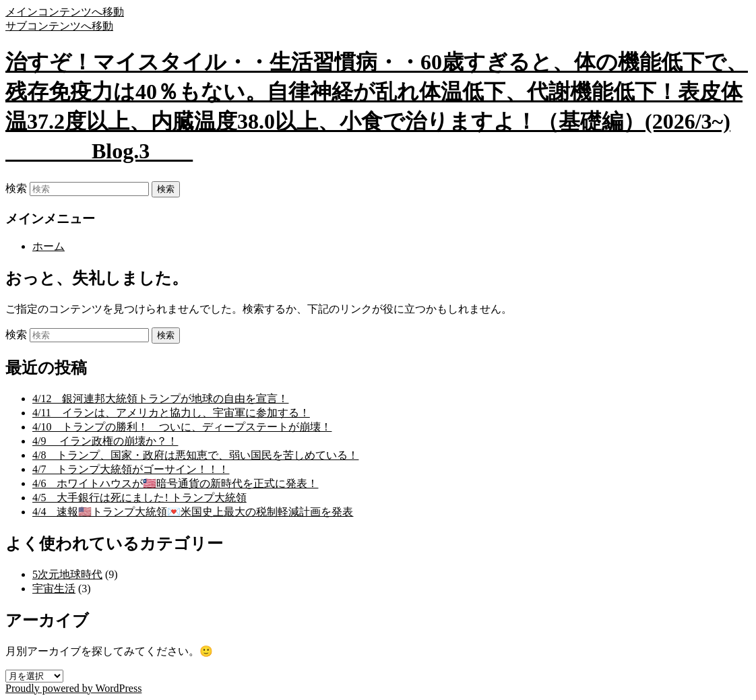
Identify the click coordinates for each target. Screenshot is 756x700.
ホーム (49, 246)
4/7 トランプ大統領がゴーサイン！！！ (131, 469)
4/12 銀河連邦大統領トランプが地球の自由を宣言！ (160, 399)
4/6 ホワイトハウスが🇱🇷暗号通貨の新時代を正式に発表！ (175, 483)
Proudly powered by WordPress (73, 688)
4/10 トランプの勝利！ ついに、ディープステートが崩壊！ (182, 427)
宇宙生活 (54, 588)
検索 (16, 188)
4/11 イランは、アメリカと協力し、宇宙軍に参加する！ (171, 413)
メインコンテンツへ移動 (65, 12)
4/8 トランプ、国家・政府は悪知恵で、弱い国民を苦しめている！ (195, 455)
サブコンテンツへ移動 (59, 26)
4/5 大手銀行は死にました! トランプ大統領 (139, 498)
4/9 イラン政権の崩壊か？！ (105, 441)
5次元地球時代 (67, 574)
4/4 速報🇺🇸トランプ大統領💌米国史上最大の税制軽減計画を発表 (193, 512)
